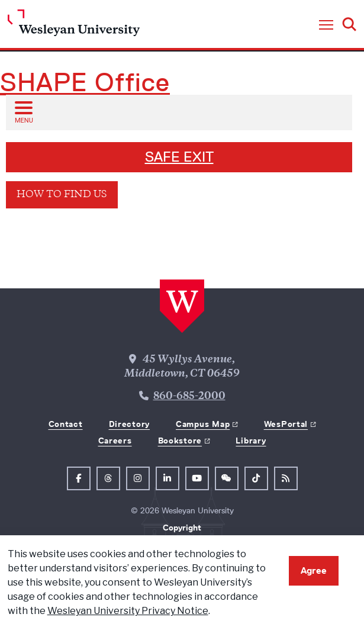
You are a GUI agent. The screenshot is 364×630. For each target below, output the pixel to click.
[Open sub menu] (23, 112)
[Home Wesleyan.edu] (74, 26)
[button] (326, 25)
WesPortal (286, 424)
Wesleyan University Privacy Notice (128, 611)
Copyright (182, 528)
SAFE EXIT (179, 157)
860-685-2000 (189, 397)
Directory (129, 424)
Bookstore (180, 441)
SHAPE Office (85, 82)
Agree (314, 570)
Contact (66, 424)
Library (251, 441)
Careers (115, 441)
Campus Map (203, 424)
